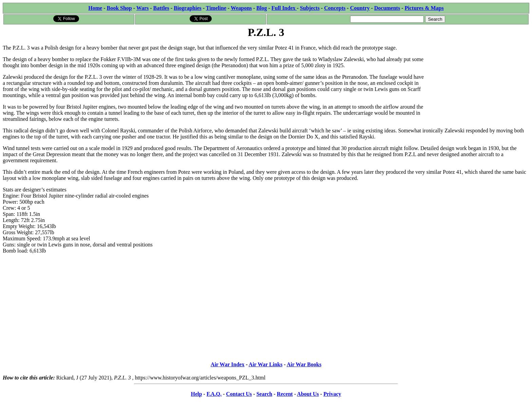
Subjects (310, 8)
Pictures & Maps (424, 8)
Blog (262, 8)
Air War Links (266, 364)
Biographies (188, 8)
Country (360, 8)
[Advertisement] (478, 82)
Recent (285, 394)
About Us (308, 394)
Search (264, 394)
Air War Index (228, 364)
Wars (142, 8)
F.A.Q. (214, 394)
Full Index (284, 8)
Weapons (241, 8)
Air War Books (304, 364)
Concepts (335, 8)
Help (196, 394)
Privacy (332, 394)
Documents (387, 8)
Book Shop (119, 8)
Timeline (216, 8)
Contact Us (239, 394)
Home (95, 8)
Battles (161, 8)
